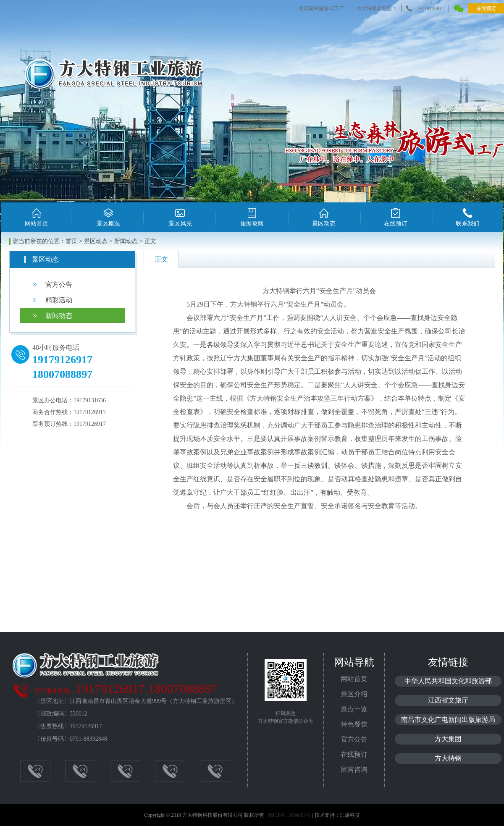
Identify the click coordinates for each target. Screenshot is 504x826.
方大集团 (448, 739)
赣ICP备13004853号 (290, 815)
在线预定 (486, 8)
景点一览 (354, 709)
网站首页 (354, 679)
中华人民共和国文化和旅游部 (448, 681)
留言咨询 (354, 770)
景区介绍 (354, 694)
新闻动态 (59, 316)
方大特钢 (448, 758)
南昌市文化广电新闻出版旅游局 (448, 720)
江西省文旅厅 (448, 700)
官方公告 (59, 285)
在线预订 (354, 754)
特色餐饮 (354, 724)
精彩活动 (59, 300)
